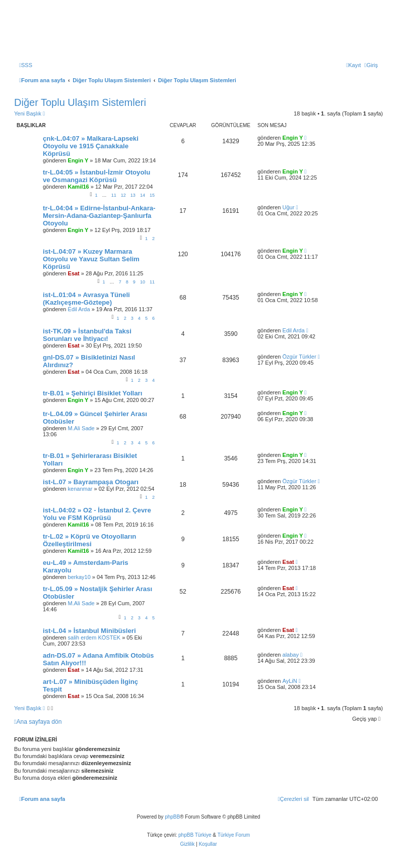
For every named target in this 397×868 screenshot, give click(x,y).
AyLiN (290, 681)
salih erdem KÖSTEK (94, 638)
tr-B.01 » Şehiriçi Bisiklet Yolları (92, 393)
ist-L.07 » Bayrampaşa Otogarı (91, 482)
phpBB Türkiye (195, 835)
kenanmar (80, 489)
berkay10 (79, 577)
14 (143, 195)
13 (133, 195)
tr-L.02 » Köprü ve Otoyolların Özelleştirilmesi (89, 540)
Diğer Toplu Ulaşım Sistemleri (80, 102)
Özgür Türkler (300, 357)
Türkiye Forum (234, 835)
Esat (74, 273)
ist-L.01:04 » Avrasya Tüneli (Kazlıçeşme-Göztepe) (86, 299)
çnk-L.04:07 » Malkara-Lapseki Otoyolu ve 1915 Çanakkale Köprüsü (91, 146)
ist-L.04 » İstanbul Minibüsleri (89, 631)
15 (152, 195)
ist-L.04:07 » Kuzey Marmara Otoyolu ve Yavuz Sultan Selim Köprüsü (91, 259)
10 (143, 282)
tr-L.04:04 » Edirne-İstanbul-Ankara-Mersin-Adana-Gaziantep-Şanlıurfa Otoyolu (99, 216)
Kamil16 (79, 187)
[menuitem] (26, 65)
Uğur (289, 207)
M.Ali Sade (81, 428)
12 (123, 195)
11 (114, 195)
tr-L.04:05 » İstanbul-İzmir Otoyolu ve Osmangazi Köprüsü (96, 176)
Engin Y (78, 160)
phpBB (172, 817)
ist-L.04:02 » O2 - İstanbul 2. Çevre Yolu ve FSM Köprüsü (97, 514)
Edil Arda (79, 309)
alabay (291, 655)
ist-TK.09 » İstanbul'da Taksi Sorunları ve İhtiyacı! (87, 335)
